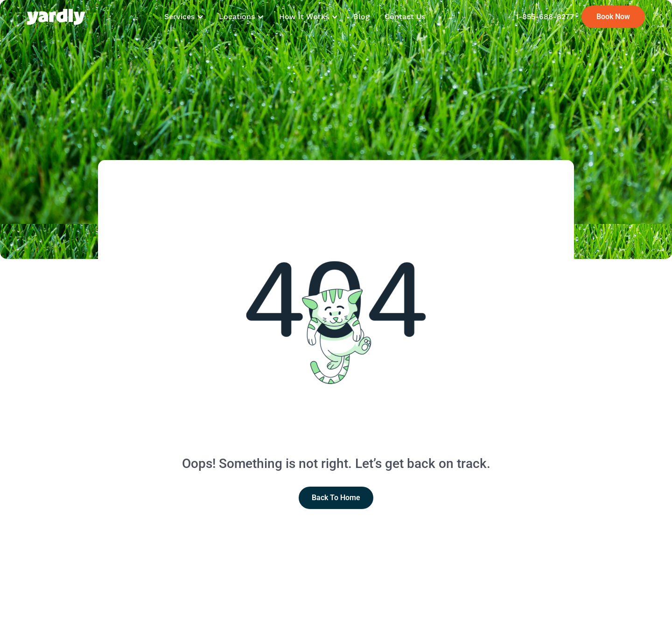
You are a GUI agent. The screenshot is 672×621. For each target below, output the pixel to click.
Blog (361, 17)
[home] (56, 17)
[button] (184, 17)
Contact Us (405, 17)
